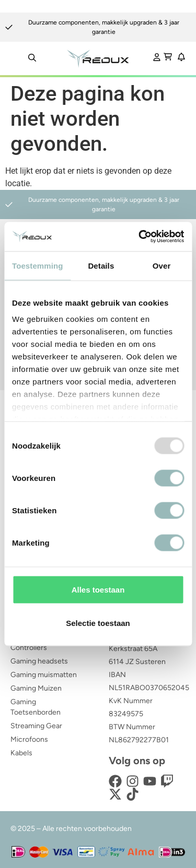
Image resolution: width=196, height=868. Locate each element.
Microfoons (29, 739)
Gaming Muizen (36, 688)
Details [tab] (101, 265)
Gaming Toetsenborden (36, 707)
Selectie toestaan (98, 623)
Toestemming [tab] (38, 265)
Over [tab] (162, 265)
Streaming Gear (36, 726)
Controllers (29, 648)
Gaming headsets (39, 661)
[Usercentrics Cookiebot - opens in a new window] (140, 237)
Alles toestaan (98, 589)
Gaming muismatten (44, 675)
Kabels (21, 753)
